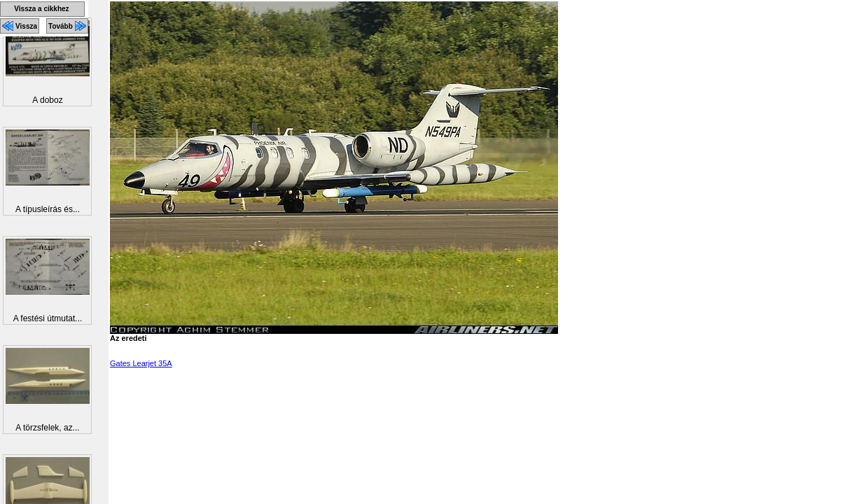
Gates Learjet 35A (141, 363)
